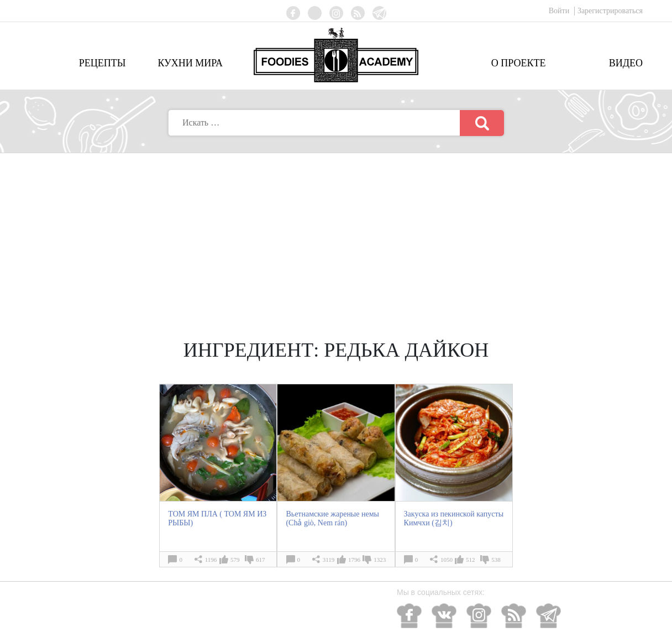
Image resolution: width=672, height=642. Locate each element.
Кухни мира (190, 63)
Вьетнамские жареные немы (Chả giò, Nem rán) (332, 518)
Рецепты (103, 63)
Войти (560, 11)
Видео (626, 63)
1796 (354, 560)
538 (496, 560)
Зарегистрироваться (610, 11)
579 (235, 560)
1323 (380, 560)
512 (471, 560)
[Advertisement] (336, 236)
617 (261, 560)
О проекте (519, 63)
